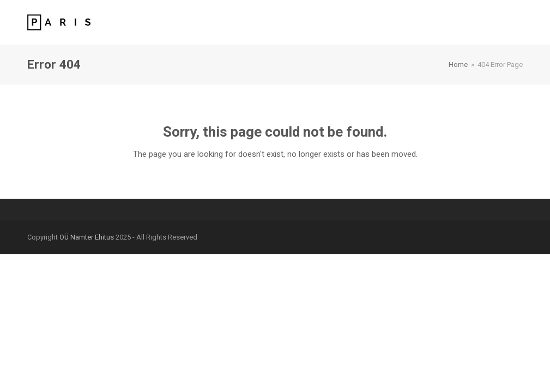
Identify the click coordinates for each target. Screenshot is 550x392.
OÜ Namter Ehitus (87, 237)
